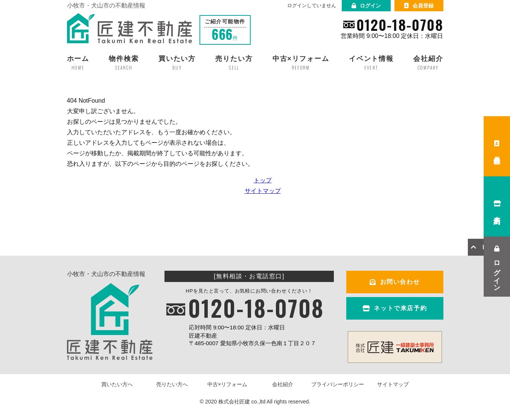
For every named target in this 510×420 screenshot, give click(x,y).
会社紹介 (283, 384)
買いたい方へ (117, 384)
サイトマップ (263, 191)
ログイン (366, 6)
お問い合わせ (395, 282)
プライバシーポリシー (338, 384)
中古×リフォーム (227, 384)
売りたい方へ (172, 384)
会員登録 (419, 6)
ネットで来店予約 (395, 308)
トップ (263, 180)
